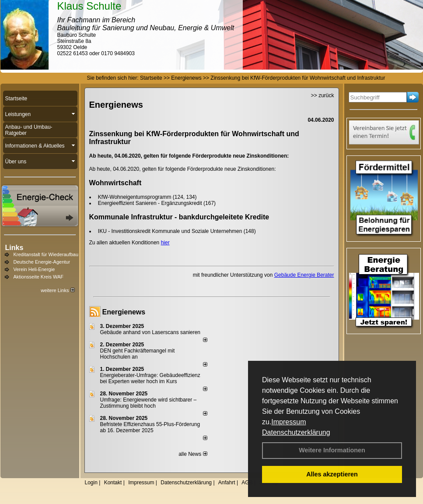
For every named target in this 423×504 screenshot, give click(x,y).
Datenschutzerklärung (296, 432)
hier (165, 243)
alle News (193, 454)
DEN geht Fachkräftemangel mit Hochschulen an (138, 354)
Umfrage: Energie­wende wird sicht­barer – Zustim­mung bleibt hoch (149, 403)
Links (14, 248)
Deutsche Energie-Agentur (42, 262)
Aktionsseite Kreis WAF (39, 277)
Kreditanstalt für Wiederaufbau (46, 254)
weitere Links (58, 290)
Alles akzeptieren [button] (332, 474)
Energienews (124, 312)
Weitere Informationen (332, 450)
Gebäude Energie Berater (304, 275)
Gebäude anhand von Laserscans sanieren (150, 332)
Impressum (288, 422)
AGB (247, 483)
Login (91, 483)
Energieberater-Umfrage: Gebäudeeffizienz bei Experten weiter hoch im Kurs (150, 378)
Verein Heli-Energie (34, 269)
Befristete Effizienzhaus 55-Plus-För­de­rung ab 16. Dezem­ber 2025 (150, 427)
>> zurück (323, 95)
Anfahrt (227, 483)
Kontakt (113, 483)
